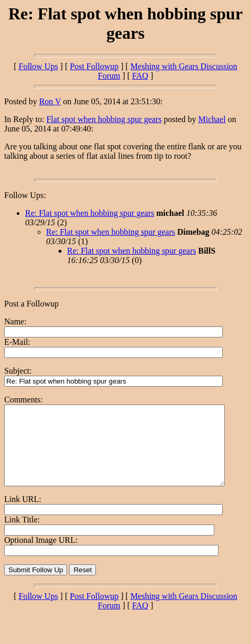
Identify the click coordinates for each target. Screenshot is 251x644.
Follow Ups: (25, 195)
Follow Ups (38, 66)
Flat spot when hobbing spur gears (104, 119)
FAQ (140, 76)
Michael (212, 119)
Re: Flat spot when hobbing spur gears (90, 213)
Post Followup (94, 66)
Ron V (50, 101)
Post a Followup (31, 304)
